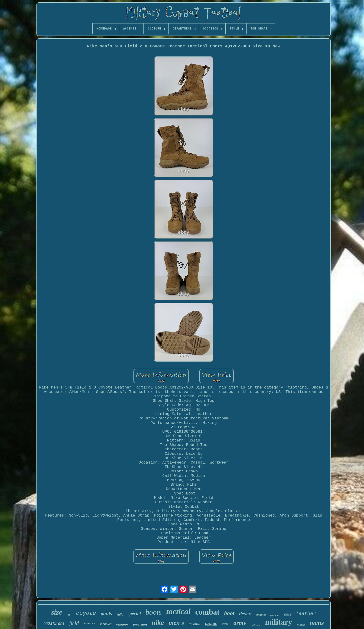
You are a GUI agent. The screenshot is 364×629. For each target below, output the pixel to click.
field (74, 623)
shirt (287, 614)
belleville (211, 624)
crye (225, 624)
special (134, 614)
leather (306, 614)
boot (229, 613)
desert (245, 614)
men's (176, 623)
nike (158, 622)
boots (154, 612)
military (278, 622)
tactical (178, 612)
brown (106, 624)
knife (120, 614)
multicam (256, 625)
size (57, 612)
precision (140, 624)
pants (106, 613)
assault (194, 624)
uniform (261, 615)
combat (207, 612)
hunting (89, 624)
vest (69, 614)
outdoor (122, 624)
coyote (86, 613)
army (240, 623)
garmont (275, 615)
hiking (301, 625)
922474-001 (54, 624)
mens (317, 623)
